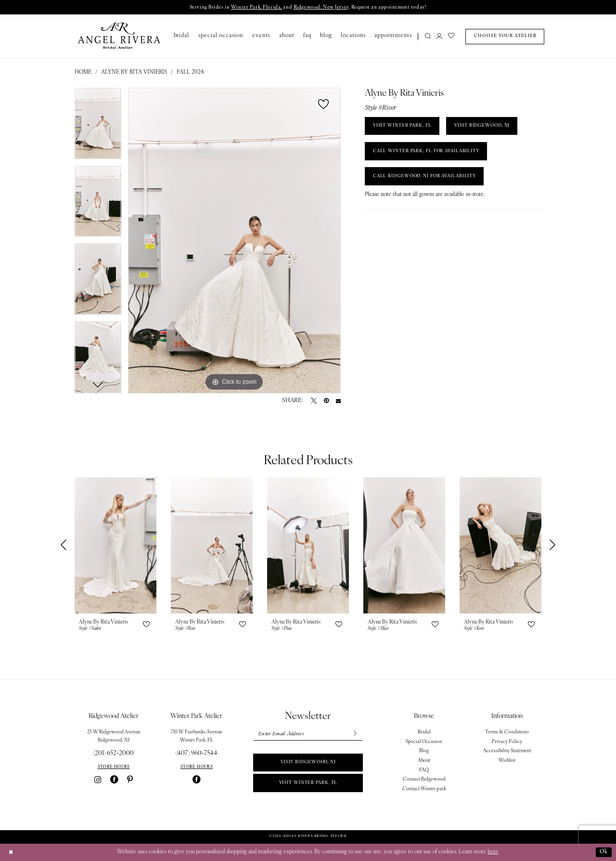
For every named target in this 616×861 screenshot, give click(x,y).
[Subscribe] (355, 734)
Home (83, 72)
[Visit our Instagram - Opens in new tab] (98, 780)
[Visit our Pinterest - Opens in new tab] (130, 780)
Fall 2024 (190, 72)
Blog (424, 751)
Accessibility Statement (507, 751)
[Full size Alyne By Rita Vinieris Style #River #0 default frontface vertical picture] (234, 241)
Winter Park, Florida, (256, 7)
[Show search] (428, 37)
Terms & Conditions (507, 732)
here (493, 852)
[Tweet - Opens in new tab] (314, 401)
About (424, 761)
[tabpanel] (98, 127)
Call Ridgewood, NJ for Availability (427, 177)
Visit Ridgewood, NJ (308, 763)
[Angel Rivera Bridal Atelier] (119, 36)
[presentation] (115, 545)
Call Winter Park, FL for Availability (428, 151)
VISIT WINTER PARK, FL (403, 126)
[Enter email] (308, 734)
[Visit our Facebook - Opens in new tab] (114, 780)
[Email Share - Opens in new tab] (338, 401)
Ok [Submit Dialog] (604, 852)
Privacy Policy (507, 742)
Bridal (424, 732)
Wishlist (507, 761)
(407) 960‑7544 (197, 753)
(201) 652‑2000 (114, 753)
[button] (439, 37)
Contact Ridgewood (424, 780)
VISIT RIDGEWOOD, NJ (484, 126)
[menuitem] (426, 37)
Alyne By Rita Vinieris (134, 72)
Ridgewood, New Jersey (321, 7)
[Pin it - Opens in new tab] (326, 401)
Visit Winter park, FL (308, 783)
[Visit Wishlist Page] (451, 37)
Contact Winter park (424, 789)
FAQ (424, 770)
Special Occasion (424, 742)
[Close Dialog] (11, 853)
